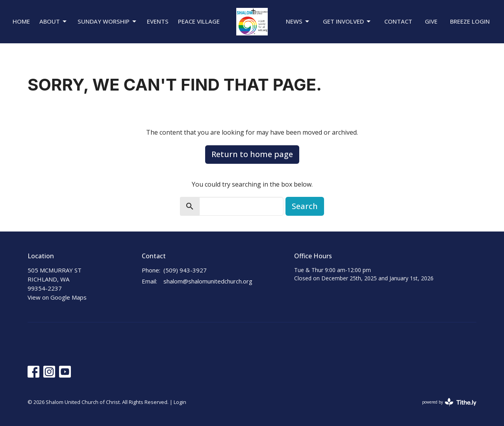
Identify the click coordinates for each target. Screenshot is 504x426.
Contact (398, 21)
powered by (449, 402)
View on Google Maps (57, 297)
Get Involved (347, 21)
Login (180, 402)
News (298, 21)
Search (305, 206)
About (54, 21)
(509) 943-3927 (185, 270)
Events (158, 21)
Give (431, 21)
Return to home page (252, 154)
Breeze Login (470, 21)
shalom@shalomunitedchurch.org (208, 281)
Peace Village (199, 21)
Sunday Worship (107, 21)
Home (21, 21)
